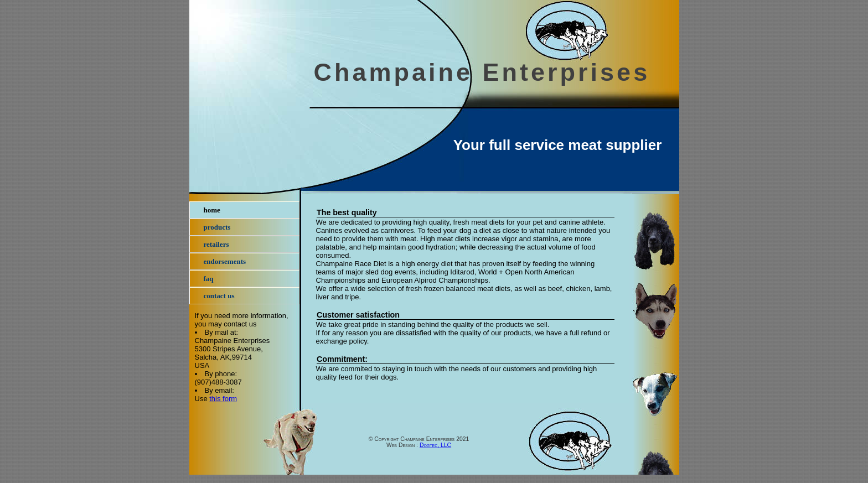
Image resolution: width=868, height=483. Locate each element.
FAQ (209, 279)
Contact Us (219, 296)
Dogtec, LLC (435, 445)
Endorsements (225, 261)
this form (223, 399)
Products (217, 227)
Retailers (216, 244)
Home (212, 210)
